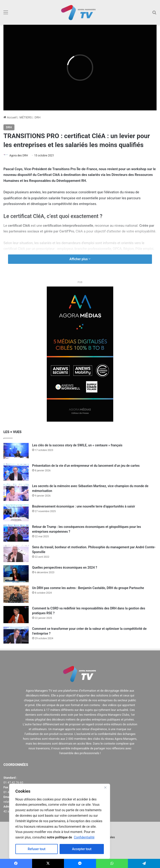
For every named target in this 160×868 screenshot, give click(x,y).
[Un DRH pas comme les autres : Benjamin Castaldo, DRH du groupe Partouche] (16, 594)
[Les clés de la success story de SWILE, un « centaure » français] (16, 452)
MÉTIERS (26, 117)
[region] (60, 821)
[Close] (105, 788)
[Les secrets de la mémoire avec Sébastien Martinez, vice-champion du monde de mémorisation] (16, 492)
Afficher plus (80, 259)
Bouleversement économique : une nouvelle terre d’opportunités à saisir (84, 506)
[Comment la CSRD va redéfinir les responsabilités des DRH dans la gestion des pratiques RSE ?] (16, 615)
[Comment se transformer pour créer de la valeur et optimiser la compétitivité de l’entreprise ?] (16, 635)
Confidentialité (84, 837)
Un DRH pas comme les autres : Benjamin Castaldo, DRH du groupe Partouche (88, 588)
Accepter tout (82, 849)
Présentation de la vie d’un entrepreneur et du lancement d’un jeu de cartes (86, 466)
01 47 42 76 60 (13, 782)
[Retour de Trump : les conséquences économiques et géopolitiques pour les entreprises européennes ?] (16, 533)
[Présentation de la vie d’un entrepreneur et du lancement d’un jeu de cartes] (16, 472)
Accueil (10, 117)
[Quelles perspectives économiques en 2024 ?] (16, 574)
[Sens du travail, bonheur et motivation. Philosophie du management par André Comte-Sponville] (16, 553)
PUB (80, 282)
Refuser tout (37, 849)
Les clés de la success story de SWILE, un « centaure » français (77, 445)
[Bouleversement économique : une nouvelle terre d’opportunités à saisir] (16, 513)
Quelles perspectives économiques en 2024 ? (65, 568)
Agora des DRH (19, 156)
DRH (38, 117)
